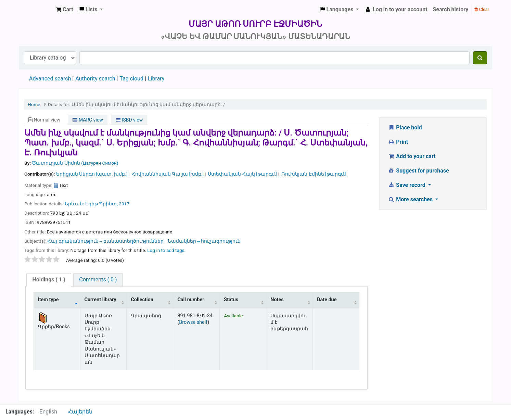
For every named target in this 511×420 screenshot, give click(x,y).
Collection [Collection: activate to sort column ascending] (142, 300)
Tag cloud (131, 79)
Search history (451, 9)
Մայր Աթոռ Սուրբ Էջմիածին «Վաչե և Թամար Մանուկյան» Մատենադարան (36, 10)
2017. (125, 204)
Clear (482, 9)
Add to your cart (412, 156)
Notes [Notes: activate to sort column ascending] (277, 300)
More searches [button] (411, 199)
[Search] (480, 58)
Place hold (405, 128)
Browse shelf (193, 322)
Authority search (95, 79)
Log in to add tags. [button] (166, 250)
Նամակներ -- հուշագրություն (204, 241)
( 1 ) (49, 279)
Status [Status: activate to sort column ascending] (231, 300)
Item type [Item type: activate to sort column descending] (48, 300)
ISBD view (129, 120)
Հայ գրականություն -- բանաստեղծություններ (106, 241)
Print (398, 142)
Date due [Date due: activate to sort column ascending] (327, 300)
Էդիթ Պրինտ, (101, 204)
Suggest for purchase (418, 171)
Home (34, 104)
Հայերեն (80, 412)
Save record (407, 185)
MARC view (88, 120)
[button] (65, 10)
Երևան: (74, 204)
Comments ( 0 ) (98, 279)
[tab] (49, 280)
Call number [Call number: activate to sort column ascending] (191, 300)
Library (156, 79)
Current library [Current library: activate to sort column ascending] (100, 300)
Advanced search (50, 79)
